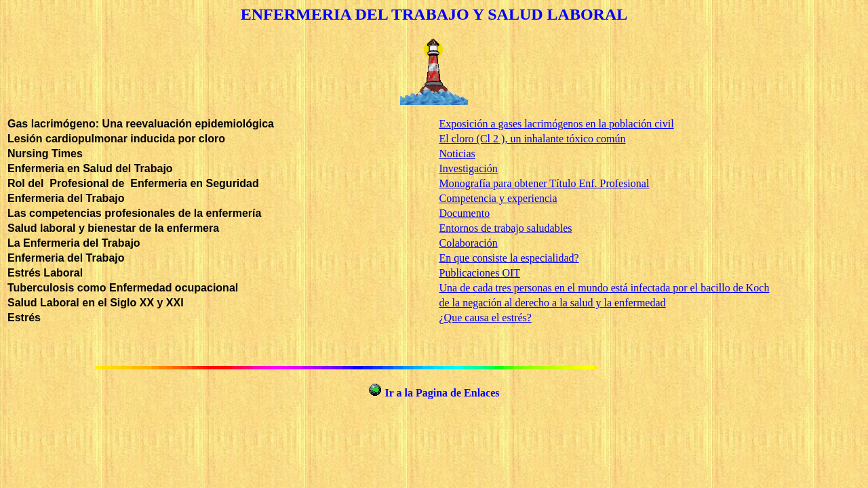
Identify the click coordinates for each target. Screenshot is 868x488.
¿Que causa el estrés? (486, 318)
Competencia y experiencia (498, 198)
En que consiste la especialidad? (509, 258)
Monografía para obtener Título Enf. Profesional (545, 183)
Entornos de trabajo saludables (506, 228)
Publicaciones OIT (480, 273)
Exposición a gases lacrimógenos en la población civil (557, 124)
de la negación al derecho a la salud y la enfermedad (553, 303)
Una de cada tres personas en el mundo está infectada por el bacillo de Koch (605, 288)
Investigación (469, 168)
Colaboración (469, 243)
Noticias (457, 154)
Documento (465, 213)
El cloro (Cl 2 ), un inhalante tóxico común (533, 139)
